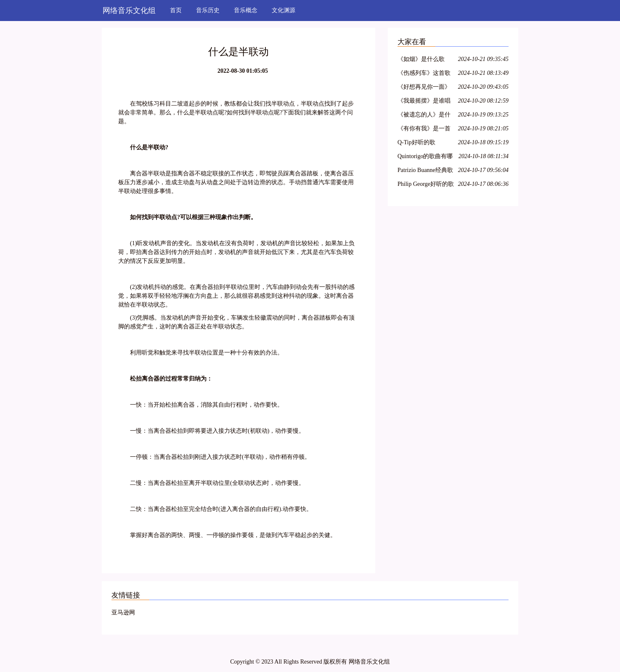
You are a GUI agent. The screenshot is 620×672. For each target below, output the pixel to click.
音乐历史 (208, 10)
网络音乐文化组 (129, 11)
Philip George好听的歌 (426, 184)
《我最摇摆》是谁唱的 (424, 102)
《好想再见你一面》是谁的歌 (424, 88)
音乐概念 (246, 10)
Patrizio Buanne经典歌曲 (425, 171)
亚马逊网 (123, 612)
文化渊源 (284, 10)
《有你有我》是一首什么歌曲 (424, 130)
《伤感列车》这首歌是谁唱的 (424, 74)
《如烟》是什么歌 (421, 59)
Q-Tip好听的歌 (416, 142)
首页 (176, 10)
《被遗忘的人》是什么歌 (424, 116)
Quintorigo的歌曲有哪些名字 (425, 157)
